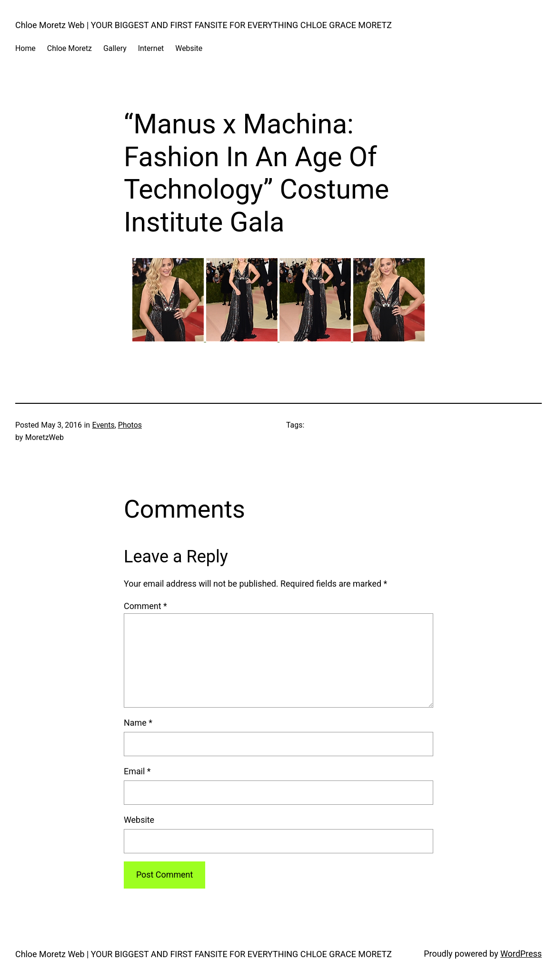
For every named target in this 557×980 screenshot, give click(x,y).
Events (104, 425)
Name (138, 723)
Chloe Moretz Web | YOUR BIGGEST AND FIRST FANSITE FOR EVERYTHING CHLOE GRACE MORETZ (204, 25)
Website (139, 820)
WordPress (521, 954)
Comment (145, 606)
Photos (130, 425)
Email (137, 771)
